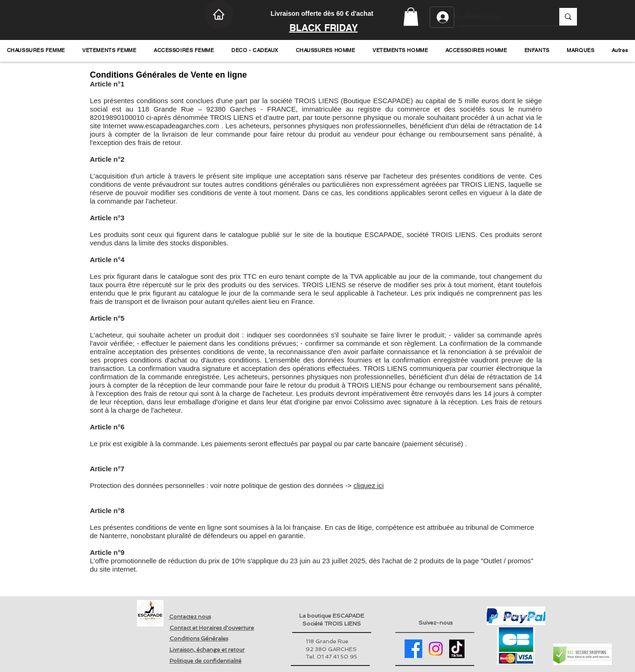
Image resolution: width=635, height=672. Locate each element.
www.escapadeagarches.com (174, 126)
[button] (411, 16)
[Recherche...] (502, 17)
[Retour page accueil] (150, 613)
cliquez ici (369, 485)
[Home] (219, 14)
